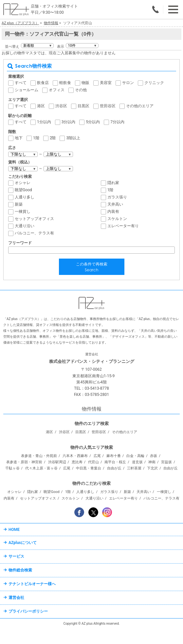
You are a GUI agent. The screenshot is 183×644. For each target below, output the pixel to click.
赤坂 (154, 456)
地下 (19, 138)
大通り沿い (25, 226)
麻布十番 (114, 456)
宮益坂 (166, 462)
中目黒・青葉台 (89, 468)
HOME (14, 530)
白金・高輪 (135, 456)
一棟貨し (23, 212)
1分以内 (44, 122)
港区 (41, 106)
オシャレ (23, 183)
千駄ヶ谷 (12, 468)
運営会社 (16, 598)
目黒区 (83, 106)
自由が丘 (114, 468)
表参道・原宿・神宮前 (24, 462)
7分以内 (117, 122)
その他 (81, 90)
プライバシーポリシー (28, 611)
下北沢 (152, 468)
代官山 (93, 462)
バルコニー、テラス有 (34, 233)
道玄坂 (137, 462)
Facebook (79, 512)
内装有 (113, 212)
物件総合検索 (20, 570)
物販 (85, 83)
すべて (21, 83)
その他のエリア (140, 106)
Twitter (93, 512)
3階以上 (73, 138)
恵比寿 (77, 462)
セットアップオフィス (34, 219)
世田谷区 (108, 106)
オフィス (57, 90)
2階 (53, 138)
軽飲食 (65, 83)
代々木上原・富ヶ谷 (41, 468)
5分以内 (93, 122)
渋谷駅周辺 (57, 462)
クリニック (154, 83)
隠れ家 (113, 183)
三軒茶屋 (134, 468)
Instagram (107, 512)
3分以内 (69, 122)
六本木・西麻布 (75, 456)
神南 (152, 462)
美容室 (106, 83)
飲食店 (43, 83)
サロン (128, 83)
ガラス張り (117, 197)
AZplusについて (23, 543)
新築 (19, 204)
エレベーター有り (123, 226)
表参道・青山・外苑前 (39, 456)
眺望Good (23, 190)
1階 (36, 138)
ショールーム (27, 90)
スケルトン (117, 219)
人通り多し (25, 197)
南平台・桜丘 (115, 462)
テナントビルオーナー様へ (32, 584)
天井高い (115, 204)
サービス (16, 556)
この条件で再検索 (92, 267)
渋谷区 (61, 106)
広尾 (97, 456)
